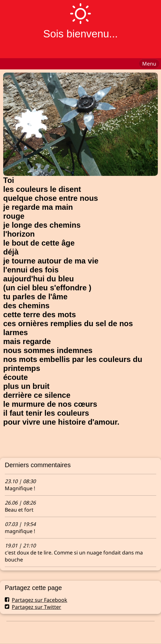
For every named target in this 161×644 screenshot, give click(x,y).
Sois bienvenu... (80, 34)
